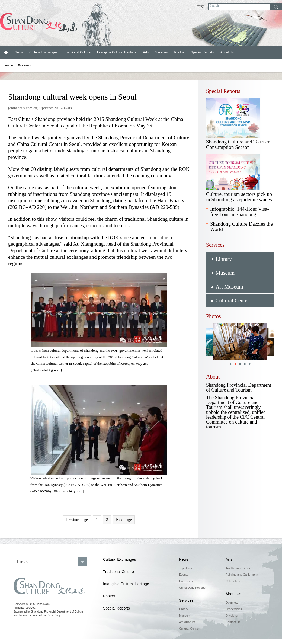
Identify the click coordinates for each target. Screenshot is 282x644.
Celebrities (233, 581)
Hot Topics (186, 581)
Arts (146, 52)
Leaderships (234, 609)
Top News (24, 65)
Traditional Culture (77, 52)
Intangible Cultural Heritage (117, 52)
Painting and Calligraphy (242, 575)
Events (184, 575)
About (213, 377)
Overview (232, 603)
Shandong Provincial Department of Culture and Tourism (239, 387)
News (19, 52)
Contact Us (233, 622)
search (276, 7)
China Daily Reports (192, 588)
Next (250, 364)
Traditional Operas (238, 568)
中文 (200, 7)
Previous (231, 364)
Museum (185, 616)
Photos (179, 52)
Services (161, 52)
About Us (227, 52)
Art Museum (187, 622)
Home (6, 52)
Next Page (124, 520)
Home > (10, 65)
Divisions (232, 616)
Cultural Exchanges (43, 52)
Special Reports (202, 52)
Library (184, 609)
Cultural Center (189, 629)
